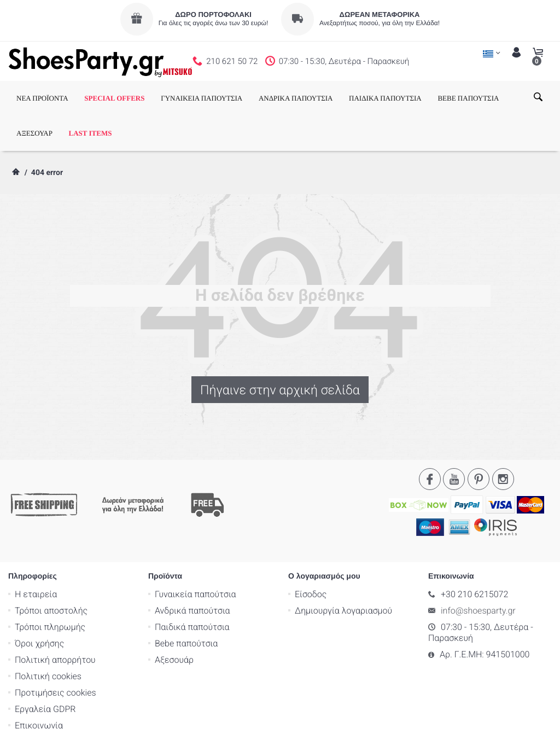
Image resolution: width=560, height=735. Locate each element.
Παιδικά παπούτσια (192, 583)
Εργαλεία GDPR (45, 665)
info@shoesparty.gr (478, 567)
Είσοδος (311, 550)
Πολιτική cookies (48, 632)
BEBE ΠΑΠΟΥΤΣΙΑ (468, 98)
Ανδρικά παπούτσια (192, 567)
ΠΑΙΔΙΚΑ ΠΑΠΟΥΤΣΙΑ (385, 98)
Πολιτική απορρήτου (55, 616)
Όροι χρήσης (39, 600)
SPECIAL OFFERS (114, 98)
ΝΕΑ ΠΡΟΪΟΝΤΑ (42, 98)
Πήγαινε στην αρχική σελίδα (280, 390)
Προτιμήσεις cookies (56, 649)
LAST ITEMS (91, 133)
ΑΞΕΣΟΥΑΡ (34, 133)
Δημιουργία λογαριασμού (343, 567)
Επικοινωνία (39, 682)
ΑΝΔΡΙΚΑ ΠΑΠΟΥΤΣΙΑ (296, 98)
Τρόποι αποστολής (51, 567)
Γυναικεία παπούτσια (196, 550)
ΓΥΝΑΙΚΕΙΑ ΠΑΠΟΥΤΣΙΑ (202, 98)
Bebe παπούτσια (186, 600)
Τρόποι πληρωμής (50, 583)
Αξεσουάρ (174, 616)
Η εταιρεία (36, 550)
